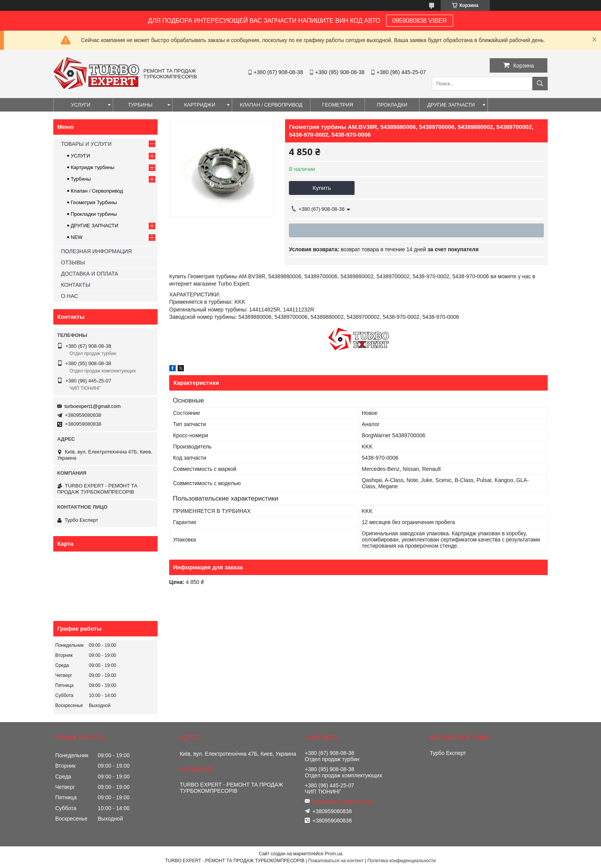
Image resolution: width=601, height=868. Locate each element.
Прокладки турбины (94, 214)
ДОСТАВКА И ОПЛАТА (90, 274)
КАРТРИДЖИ (200, 105)
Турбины (81, 179)
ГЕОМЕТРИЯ (338, 105)
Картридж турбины (93, 167)
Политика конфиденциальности (402, 861)
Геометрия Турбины (94, 202)
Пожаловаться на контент (336, 861)
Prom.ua (334, 854)
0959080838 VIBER (420, 21)
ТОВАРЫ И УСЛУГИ (86, 144)
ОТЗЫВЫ (73, 262)
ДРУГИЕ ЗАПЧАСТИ (451, 105)
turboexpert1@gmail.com (93, 406)
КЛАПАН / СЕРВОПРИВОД (271, 105)
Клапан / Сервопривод (97, 191)
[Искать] (540, 84)
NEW (76, 237)
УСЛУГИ (81, 105)
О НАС (70, 296)
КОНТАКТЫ (76, 285)
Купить (322, 188)
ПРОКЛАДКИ (392, 105)
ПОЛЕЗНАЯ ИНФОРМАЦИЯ (96, 251)
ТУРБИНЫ (140, 105)
